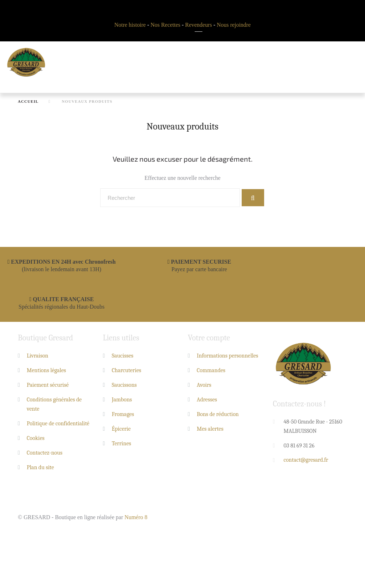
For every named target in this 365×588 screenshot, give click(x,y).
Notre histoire (130, 25)
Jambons (122, 400)
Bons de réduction (218, 414)
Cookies (36, 438)
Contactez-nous (45, 453)
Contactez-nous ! (300, 404)
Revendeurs (199, 25)
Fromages (123, 414)
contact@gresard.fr (306, 460)
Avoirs (204, 385)
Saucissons (124, 385)
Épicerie (121, 429)
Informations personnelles (227, 356)
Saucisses (123, 356)
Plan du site (40, 467)
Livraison (38, 356)
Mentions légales (46, 370)
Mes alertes (210, 429)
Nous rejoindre (234, 25)
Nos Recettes (165, 25)
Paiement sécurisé (48, 385)
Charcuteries (127, 370)
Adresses (207, 400)
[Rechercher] (170, 198)
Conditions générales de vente (54, 404)
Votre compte (209, 338)
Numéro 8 (136, 517)
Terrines (122, 443)
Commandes (211, 370)
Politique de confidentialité (58, 424)
